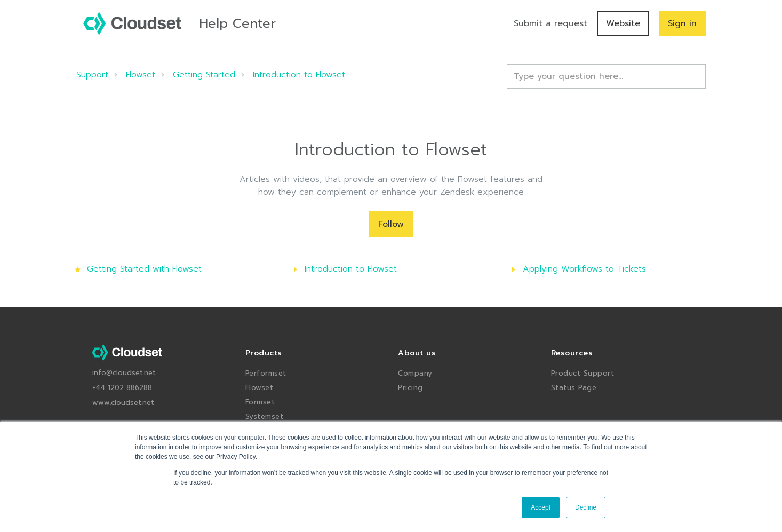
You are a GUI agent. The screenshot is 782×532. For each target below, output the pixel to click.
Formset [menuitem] (260, 402)
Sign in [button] (682, 23)
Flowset (141, 75)
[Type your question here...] (606, 76)
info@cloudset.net (124, 373)
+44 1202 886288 (122, 388)
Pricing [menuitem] (410, 388)
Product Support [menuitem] (583, 373)
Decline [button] (586, 507)
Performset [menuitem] (266, 373)
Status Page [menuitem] (574, 388)
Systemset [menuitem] (265, 416)
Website (623, 23)
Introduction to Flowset (299, 75)
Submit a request (550, 23)
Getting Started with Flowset (144, 269)
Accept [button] (541, 507)
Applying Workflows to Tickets (584, 269)
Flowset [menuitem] (260, 388)
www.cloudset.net (123, 403)
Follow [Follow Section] (391, 224)
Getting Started (204, 75)
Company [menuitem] (415, 373)
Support (92, 75)
